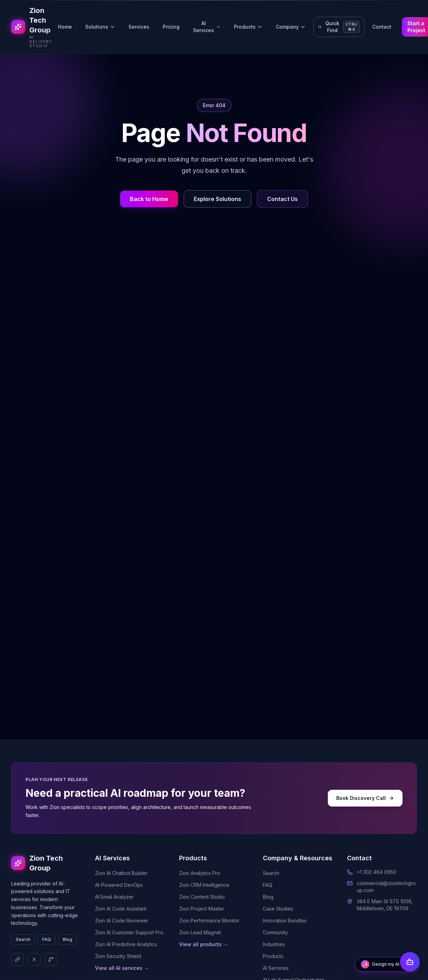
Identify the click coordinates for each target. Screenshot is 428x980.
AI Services (207, 27)
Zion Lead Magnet (200, 932)
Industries (274, 944)
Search (23, 939)
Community (275, 932)
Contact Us (282, 199)
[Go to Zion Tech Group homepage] (32, 27)
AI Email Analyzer (114, 897)
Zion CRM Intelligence (204, 885)
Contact (382, 27)
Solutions (100, 27)
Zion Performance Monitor (209, 920)
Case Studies (278, 909)
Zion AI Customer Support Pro (129, 932)
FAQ (47, 939)
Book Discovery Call (365, 798)
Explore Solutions (217, 199)
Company (291, 27)
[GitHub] (51, 959)
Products (248, 27)
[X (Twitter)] (34, 959)
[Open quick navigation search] (339, 27)
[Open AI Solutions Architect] (387, 964)
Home (65, 27)
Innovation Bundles (285, 920)
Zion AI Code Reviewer (122, 920)
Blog (68, 939)
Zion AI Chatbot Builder (121, 873)
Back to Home (149, 199)
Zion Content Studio (202, 897)
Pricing (171, 27)
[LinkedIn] (17, 959)
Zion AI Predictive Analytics (126, 944)
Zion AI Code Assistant (121, 909)
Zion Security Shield (118, 956)
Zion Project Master (202, 909)
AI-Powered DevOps (119, 885)
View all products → (204, 944)
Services (139, 27)
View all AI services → (122, 968)
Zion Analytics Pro (200, 873)
